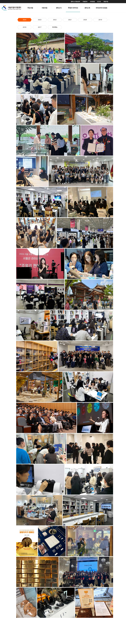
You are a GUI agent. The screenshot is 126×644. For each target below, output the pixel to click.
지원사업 (44, 8)
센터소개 (87, 8)
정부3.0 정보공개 (75, 2)
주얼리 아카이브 (73, 8)
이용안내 (85, 2)
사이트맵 (92, 2)
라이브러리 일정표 (102, 8)
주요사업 (30, 8)
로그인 (99, 2)
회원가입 (106, 2)
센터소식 (59, 8)
